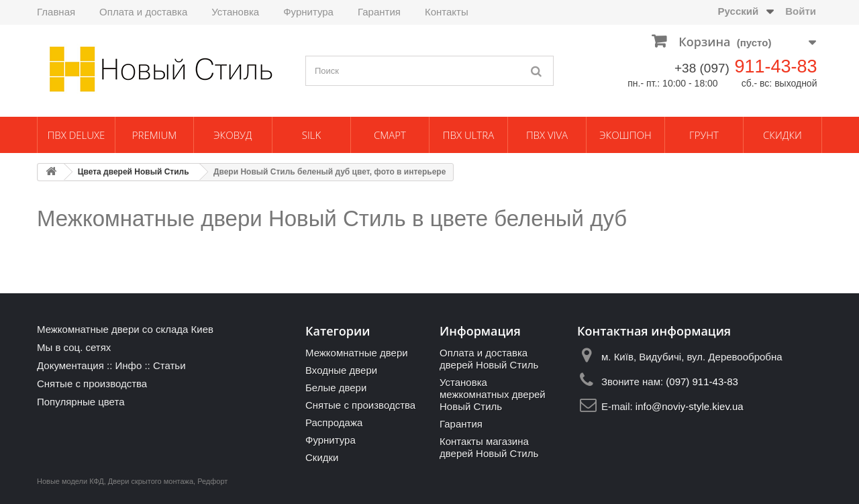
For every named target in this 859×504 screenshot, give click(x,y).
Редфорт (212, 481)
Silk (311, 135)
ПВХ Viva (547, 135)
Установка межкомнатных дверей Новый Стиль (493, 394)
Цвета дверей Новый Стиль (134, 172)
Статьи (169, 365)
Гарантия (379, 12)
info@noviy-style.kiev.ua (690, 406)
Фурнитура (308, 12)
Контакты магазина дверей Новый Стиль (489, 447)
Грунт (704, 135)
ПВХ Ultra (468, 135)
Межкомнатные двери (357, 353)
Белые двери (336, 388)
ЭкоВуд (233, 135)
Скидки (782, 135)
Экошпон (625, 135)
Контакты (447, 12)
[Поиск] (537, 71)
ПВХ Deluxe (77, 135)
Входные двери (341, 370)
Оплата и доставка (143, 12)
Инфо (128, 365)
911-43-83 (775, 66)
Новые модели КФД (70, 481)
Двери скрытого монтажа (151, 481)
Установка (235, 12)
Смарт (390, 135)
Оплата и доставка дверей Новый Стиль (489, 359)
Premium (154, 135)
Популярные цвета (81, 402)
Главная (56, 12)
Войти (801, 11)
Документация (70, 365)
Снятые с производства (92, 384)
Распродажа (334, 422)
